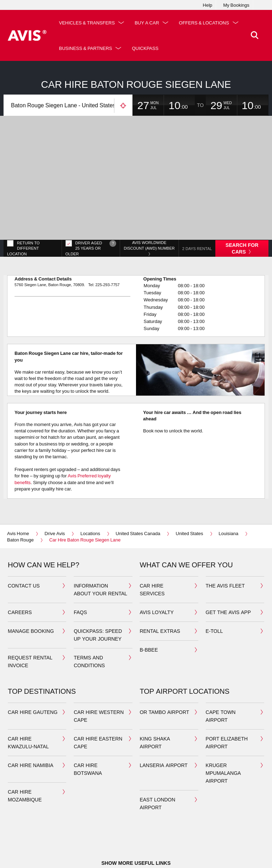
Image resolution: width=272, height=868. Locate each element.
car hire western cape (99, 680)
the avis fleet (225, 550)
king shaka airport (155, 707)
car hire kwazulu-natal (28, 707)
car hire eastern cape (98, 707)
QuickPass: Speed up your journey (98, 599)
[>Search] (253, 35)
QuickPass (218, 48)
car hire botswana (88, 734)
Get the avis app (228, 577)
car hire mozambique (25, 760)
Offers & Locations (86, 48)
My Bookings (236, 5)
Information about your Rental (100, 554)
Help (208, 5)
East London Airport (157, 768)
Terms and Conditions (89, 626)
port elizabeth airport (227, 707)
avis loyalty (157, 577)
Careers (20, 577)
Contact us (24, 550)
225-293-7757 (107, 249)
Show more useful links (136, 827)
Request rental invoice (30, 626)
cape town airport (221, 680)
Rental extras (160, 595)
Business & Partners (158, 48)
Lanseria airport (163, 730)
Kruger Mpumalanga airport (223, 737)
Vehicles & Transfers (89, 23)
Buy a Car (149, 23)
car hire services (152, 554)
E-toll (214, 595)
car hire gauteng (33, 677)
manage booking (31, 595)
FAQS (80, 577)
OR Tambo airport (164, 677)
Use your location (123, 106)
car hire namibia (31, 730)
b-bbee (149, 614)
